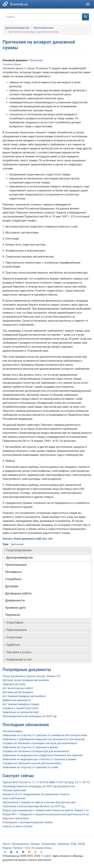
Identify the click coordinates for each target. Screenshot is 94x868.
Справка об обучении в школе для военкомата (32, 763)
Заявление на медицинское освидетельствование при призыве (43, 755)
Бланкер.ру (19, 4)
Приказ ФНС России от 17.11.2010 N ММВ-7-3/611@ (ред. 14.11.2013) (46, 782)
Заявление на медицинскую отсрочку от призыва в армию (39, 759)
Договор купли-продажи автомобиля (26, 680)
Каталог (18, 848)
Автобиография (12, 731)
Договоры (12, 586)
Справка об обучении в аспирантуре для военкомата (36, 751)
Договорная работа (18, 593)
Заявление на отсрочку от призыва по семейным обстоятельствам (45, 735)
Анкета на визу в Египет (18, 826)
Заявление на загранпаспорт (21, 712)
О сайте (46, 856)
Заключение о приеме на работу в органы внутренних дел (39, 802)
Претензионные (43, 28)
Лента (6, 844)
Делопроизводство (17, 28)
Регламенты (13, 572)
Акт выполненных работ (18, 688)
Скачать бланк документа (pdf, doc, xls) (28, 539)
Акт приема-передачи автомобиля (24, 696)
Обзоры (35, 844)
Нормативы (49, 844)
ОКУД (81, 844)
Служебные (13, 579)
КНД (73, 844)
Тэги (27, 848)
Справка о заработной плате (20, 708)
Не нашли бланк (42, 848)
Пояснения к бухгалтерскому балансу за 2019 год (34, 806)
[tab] (47, 550)
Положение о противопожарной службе (28, 822)
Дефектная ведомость (17, 700)
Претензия (36, 60)
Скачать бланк (12, 64)
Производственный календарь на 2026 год (30, 716)
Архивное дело (15, 608)
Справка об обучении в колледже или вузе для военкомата (40, 743)
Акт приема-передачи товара (21, 704)
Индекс (7, 848)
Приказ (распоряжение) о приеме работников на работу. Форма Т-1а (45, 810)
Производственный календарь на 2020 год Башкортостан (39, 786)
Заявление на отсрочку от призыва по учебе (30, 767)
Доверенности (15, 600)
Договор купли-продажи (18, 692)
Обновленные (20, 844)
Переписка (13, 615)
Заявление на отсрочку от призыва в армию (30, 747)
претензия (17, 544)
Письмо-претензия (14, 790)
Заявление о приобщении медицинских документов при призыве (44, 739)
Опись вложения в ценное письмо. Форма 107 (32, 676)
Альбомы (63, 844)
